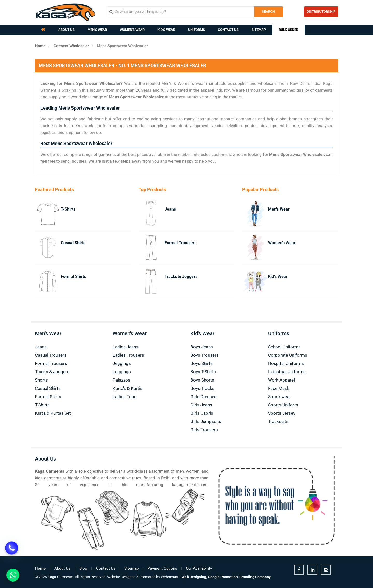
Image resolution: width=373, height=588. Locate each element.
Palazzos (121, 380)
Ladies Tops (125, 397)
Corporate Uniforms (288, 355)
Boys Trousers (205, 355)
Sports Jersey (282, 413)
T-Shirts (68, 209)
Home (40, 46)
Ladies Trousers (128, 355)
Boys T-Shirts (203, 372)
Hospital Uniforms (286, 363)
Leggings (122, 372)
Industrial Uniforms (287, 372)
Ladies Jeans (125, 347)
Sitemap (259, 30)
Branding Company (255, 577)
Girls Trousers (204, 430)
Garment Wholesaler (71, 46)
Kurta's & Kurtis (128, 388)
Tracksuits (278, 421)
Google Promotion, (223, 577)
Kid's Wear (166, 30)
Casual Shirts (73, 243)
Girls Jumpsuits (206, 421)
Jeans (170, 209)
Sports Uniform (283, 405)
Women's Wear (132, 30)
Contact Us (228, 30)
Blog (83, 568)
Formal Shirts (73, 277)
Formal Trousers (180, 243)
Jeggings (122, 363)
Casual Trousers (51, 355)
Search (268, 12)
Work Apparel (281, 380)
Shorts (41, 380)
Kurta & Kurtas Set (53, 413)
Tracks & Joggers (181, 277)
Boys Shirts (202, 363)
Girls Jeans (201, 405)
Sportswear (279, 397)
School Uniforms (284, 347)
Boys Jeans (202, 347)
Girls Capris (202, 413)
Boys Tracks (202, 388)
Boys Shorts (202, 380)
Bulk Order (288, 30)
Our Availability (199, 568)
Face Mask (279, 388)
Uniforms (196, 30)
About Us (66, 30)
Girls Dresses (203, 397)
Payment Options (162, 568)
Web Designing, (194, 577)
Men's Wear (97, 30)
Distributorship (321, 12)
